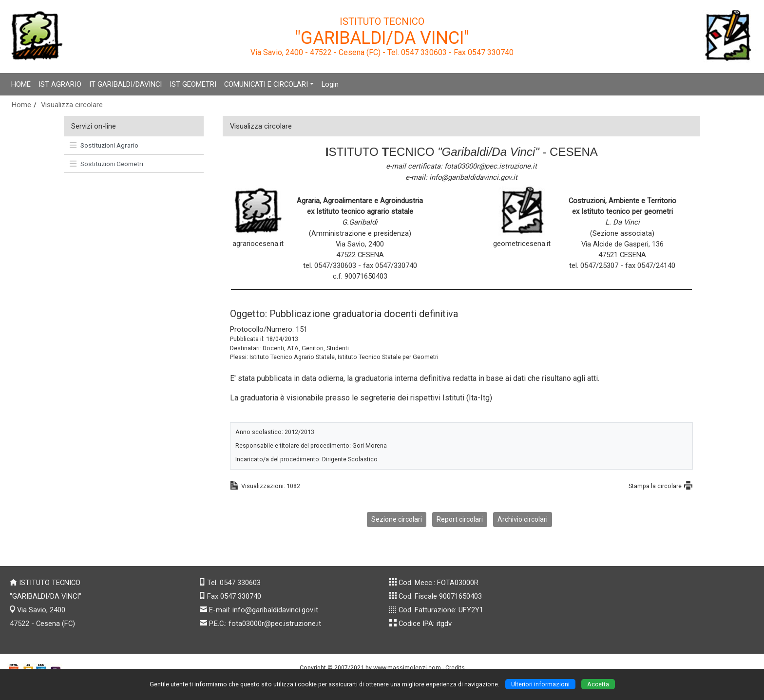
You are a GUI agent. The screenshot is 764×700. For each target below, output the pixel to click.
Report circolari (460, 519)
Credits (455, 668)
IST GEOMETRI (193, 84)
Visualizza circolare (72, 105)
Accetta (598, 684)
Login (330, 84)
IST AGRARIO (60, 84)
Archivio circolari (523, 519)
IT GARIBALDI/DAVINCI (125, 84)
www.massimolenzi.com (407, 668)
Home (21, 105)
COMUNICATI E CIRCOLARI (266, 84)
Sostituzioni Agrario (104, 145)
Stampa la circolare (655, 486)
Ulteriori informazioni (540, 684)
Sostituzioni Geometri (106, 164)
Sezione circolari (397, 519)
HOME (21, 84)
